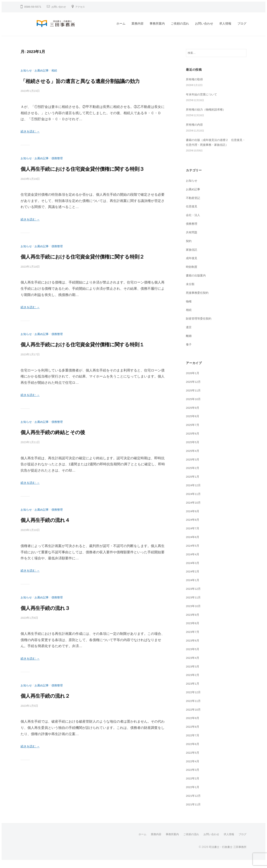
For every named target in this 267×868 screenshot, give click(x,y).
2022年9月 (193, 725)
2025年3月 (193, 466)
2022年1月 (193, 794)
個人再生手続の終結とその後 (62, 471)
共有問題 (192, 239)
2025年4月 (193, 457)
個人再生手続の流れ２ (52, 734)
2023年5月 (193, 656)
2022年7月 (193, 742)
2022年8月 (193, 733)
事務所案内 (157, 23)
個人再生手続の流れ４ (52, 558)
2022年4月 (193, 768)
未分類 (190, 291)
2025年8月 (193, 423)
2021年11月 (194, 811)
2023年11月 (194, 604)
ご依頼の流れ (180, 23)
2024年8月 (193, 526)
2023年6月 (193, 647)
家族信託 (192, 256)
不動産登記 (193, 204)
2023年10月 (194, 613)
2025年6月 (193, 440)
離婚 (189, 342)
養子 (189, 351)
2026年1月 (193, 380)
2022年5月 (193, 759)
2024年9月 (193, 518)
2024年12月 (194, 492)
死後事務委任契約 (198, 299)
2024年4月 (193, 561)
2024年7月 (193, 535)
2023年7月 (193, 638)
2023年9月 (193, 621)
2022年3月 (193, 776)
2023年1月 (193, 690)
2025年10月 (194, 406)
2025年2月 (193, 475)
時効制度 (192, 273)
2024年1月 (193, 587)
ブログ (242, 23)
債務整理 (59, 168)
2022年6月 (193, 751)
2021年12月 (194, 802)
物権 (189, 308)
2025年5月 (193, 449)
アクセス (83, 7)
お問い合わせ (60, 7)
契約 (189, 248)
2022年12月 (194, 699)
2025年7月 (193, 431)
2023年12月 (194, 595)
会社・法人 (193, 222)
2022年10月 (194, 716)
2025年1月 (193, 483)
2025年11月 (194, 397)
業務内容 (138, 23)
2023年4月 (193, 664)
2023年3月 (193, 673)
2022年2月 (193, 785)
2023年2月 (193, 681)
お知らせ (27, 70)
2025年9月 (193, 414)
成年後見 (192, 265)
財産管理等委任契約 (200, 325)
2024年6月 (193, 544)
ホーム (121, 23)
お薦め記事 (43, 70)
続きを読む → (31, 141)
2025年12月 (194, 388)
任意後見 (192, 213)
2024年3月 (193, 570)
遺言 (189, 334)
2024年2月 (193, 578)
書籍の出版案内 (197, 282)
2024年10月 (194, 509)
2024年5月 (193, 552)
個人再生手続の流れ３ (52, 646)
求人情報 (225, 23)
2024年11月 (194, 500)
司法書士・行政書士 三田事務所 (226, 853)
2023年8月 (193, 630)
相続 (56, 70)
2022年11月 (194, 707)
